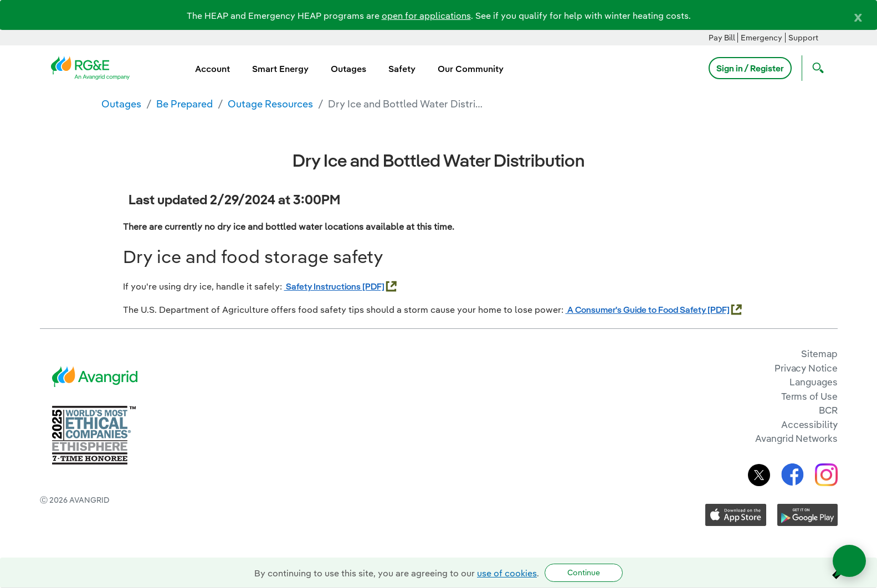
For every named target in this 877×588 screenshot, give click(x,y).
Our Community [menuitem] (471, 69)
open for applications (426, 16)
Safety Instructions (323, 286)
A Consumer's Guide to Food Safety (637, 310)
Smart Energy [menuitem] (280, 69)
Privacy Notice (806, 368)
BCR (828, 410)
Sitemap (819, 354)
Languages (813, 382)
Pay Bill (722, 38)
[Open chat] (849, 561)
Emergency (761, 38)
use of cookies (507, 573)
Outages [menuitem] (348, 69)
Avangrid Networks (796, 438)
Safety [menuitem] (402, 69)
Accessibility (809, 424)
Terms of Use (809, 396)
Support (803, 38)
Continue (584, 572)
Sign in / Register (750, 68)
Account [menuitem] (212, 69)
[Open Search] (816, 68)
